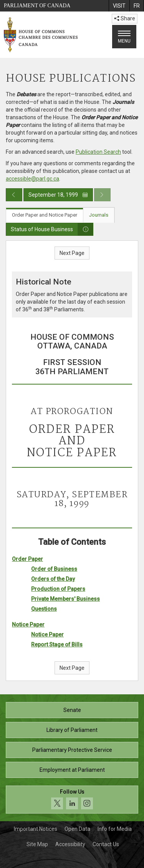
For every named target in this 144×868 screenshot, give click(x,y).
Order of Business (54, 569)
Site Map (37, 844)
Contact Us (106, 844)
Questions (44, 609)
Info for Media (115, 829)
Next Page (72, 253)
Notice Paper (28, 625)
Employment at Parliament (72, 770)
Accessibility (70, 844)
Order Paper (27, 559)
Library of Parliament (72, 730)
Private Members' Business (65, 599)
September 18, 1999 (58, 195)
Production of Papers (58, 589)
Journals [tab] (99, 215)
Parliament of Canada (37, 6)
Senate (72, 710)
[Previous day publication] (14, 195)
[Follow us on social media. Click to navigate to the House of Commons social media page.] (72, 800)
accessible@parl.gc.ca (32, 179)
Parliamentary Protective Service (72, 750)
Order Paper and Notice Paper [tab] (45, 215)
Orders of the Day (53, 579)
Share (125, 18)
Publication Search (98, 152)
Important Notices (36, 829)
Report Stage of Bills (57, 644)
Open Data (77, 829)
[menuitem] (119, 6)
